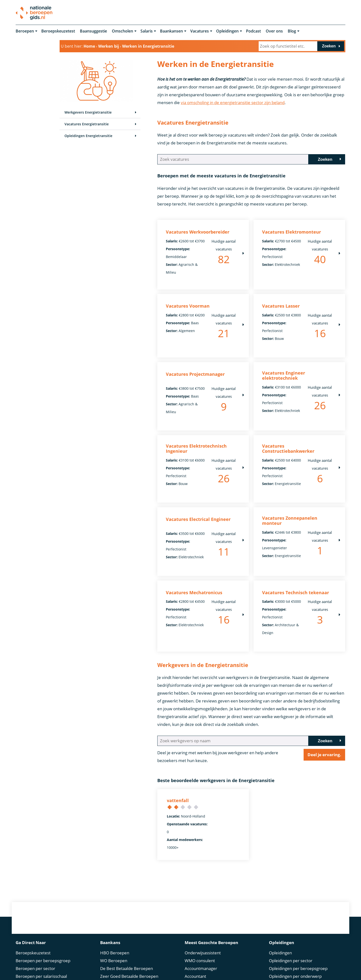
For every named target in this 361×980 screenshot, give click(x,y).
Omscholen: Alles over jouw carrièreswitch (295, 953)
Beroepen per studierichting (42, 964)
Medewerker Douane (205, 957)
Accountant (195, 933)
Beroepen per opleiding (38, 941)
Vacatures (200, 31)
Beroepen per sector (35, 925)
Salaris (147, 31)
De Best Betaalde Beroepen (127, 925)
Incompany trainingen (290, 964)
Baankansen (171, 31)
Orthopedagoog (200, 949)
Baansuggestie (93, 31)
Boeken (276, 972)
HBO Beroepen (115, 910)
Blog (292, 31)
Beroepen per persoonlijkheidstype (49, 957)
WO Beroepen (114, 918)
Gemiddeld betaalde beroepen (129, 964)
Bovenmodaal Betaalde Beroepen (132, 957)
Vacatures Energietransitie (87, 124)
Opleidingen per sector (291, 918)
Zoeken (329, 46)
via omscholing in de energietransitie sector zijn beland (233, 102)
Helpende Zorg (199, 964)
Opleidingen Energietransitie (88, 136)
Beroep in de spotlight (37, 972)
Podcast (253, 31)
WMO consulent (200, 918)
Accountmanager (201, 925)
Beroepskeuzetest (58, 31)
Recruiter (194, 972)
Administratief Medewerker (211, 941)
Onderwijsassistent (203, 910)
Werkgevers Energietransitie (88, 113)
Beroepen (25, 31)
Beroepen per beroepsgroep (43, 918)
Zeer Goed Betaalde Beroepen (129, 933)
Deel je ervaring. (324, 720)
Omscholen (122, 31)
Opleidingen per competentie (297, 941)
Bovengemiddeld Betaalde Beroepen (135, 949)
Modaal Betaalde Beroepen (126, 972)
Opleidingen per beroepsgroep (298, 925)
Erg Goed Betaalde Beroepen (128, 941)
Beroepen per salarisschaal (41, 933)
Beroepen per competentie (42, 949)
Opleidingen (227, 31)
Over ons (274, 31)
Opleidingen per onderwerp (295, 933)
